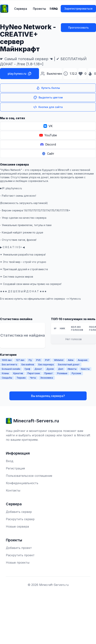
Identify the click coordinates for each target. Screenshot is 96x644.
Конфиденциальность (22, 483)
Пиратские (34, 373)
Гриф (27, 369)
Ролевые (62, 373)
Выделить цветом (48, 97)
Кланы (5, 373)
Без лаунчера (46, 364)
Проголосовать (78, 28)
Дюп (61, 369)
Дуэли (50, 369)
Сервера (21, 9)
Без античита (9, 364)
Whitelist (59, 360)
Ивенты (72, 369)
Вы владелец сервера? (48, 396)
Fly (30, 360)
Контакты (13, 490)
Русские (76, 373)
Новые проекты (18, 563)
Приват (49, 373)
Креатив (18, 373)
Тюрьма (21, 378)
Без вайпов (28, 364)
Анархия (83, 360)
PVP (47, 360)
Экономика (47, 378)
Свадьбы (7, 378)
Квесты (85, 369)
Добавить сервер (19, 512)
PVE (38, 360)
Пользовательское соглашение (29, 476)
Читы (33, 378)
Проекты (39, 9)
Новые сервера (17, 526)
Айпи (71, 360)
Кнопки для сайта (48, 107)
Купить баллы (48, 88)
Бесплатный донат (69, 364)
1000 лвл (7, 360)
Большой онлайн (11, 369)
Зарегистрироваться (78, 9)
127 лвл (20, 360)
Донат (38, 369)
